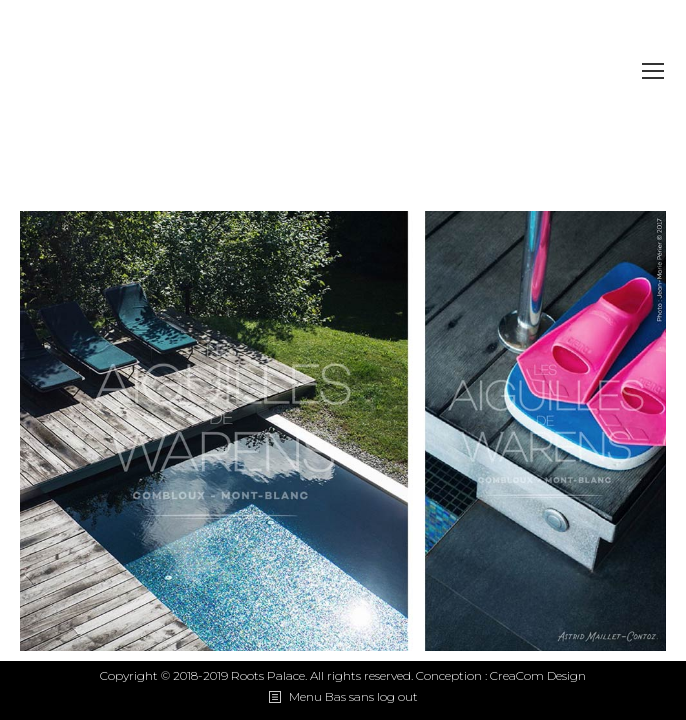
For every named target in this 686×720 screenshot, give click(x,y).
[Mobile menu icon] (653, 71)
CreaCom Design (538, 675)
